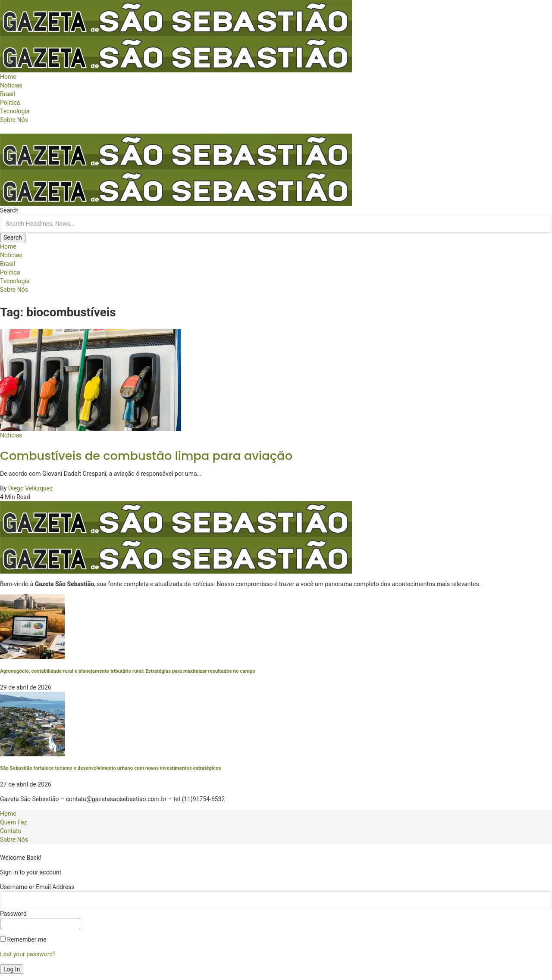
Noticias (11, 435)
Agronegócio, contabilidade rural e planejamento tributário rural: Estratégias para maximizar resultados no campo (128, 671)
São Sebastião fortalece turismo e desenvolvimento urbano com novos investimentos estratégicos (111, 768)
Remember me (23, 939)
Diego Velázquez (30, 488)
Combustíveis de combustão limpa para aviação (146, 456)
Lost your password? (28, 954)
